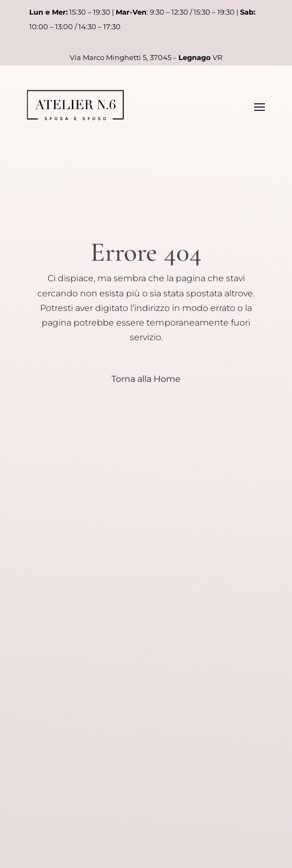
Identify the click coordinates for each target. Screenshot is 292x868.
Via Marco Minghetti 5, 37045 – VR (146, 57)
